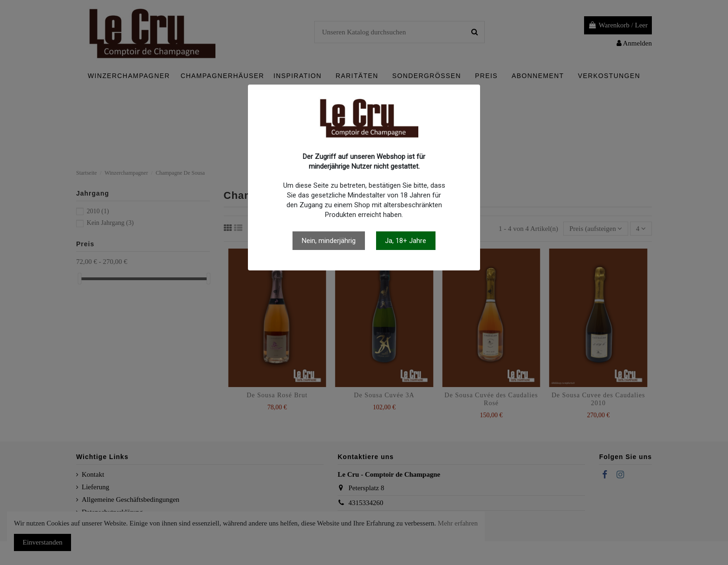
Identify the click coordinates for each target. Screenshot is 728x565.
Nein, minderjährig (329, 241)
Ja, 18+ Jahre (406, 241)
